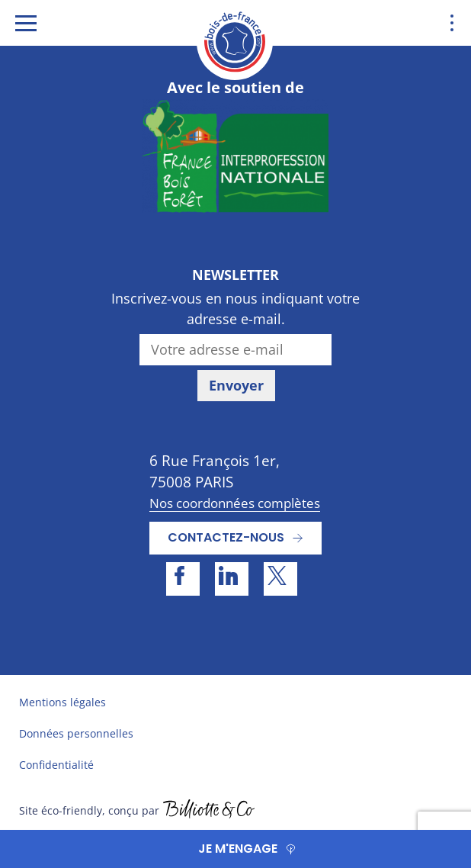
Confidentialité (56, 765)
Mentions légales (62, 702)
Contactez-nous (226, 537)
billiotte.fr (209, 811)
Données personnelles (76, 733)
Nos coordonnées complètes (235, 503)
